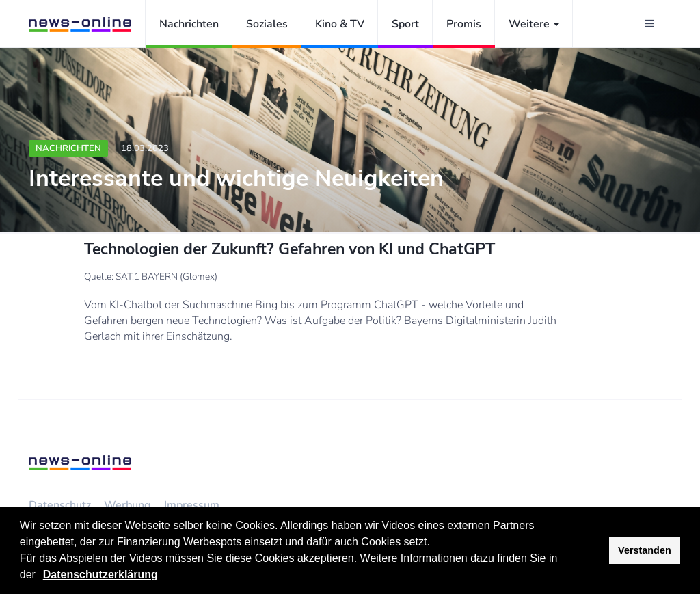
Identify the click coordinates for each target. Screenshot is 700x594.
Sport (405, 24)
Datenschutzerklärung (100, 575)
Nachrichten (189, 24)
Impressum (192, 505)
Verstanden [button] (645, 550)
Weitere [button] (534, 24)
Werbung (127, 505)
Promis (464, 24)
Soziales (267, 24)
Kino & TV (340, 24)
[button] (40, 576)
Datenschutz (60, 505)
